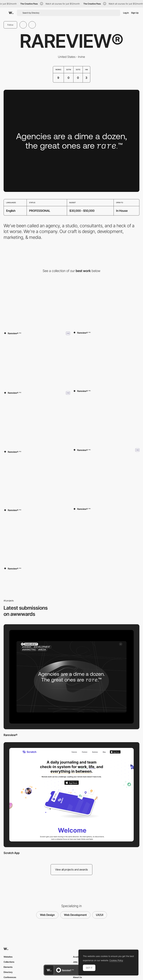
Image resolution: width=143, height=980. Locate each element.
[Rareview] (106, 362)
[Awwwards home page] (49, 970)
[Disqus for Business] (37, 540)
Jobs (75, 962)
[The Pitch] (37, 363)
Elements (8, 967)
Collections (9, 962)
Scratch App (12, 853)
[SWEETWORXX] (106, 480)
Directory (8, 972)
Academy (78, 957)
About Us (77, 977)
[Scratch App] (106, 304)
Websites (8, 957)
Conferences (10, 977)
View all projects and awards (71, 870)
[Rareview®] (37, 304)
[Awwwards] (11, 13)
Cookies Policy (116, 960)
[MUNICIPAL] (106, 420)
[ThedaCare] (37, 423)
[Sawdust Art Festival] (37, 481)
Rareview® (11, 735)
